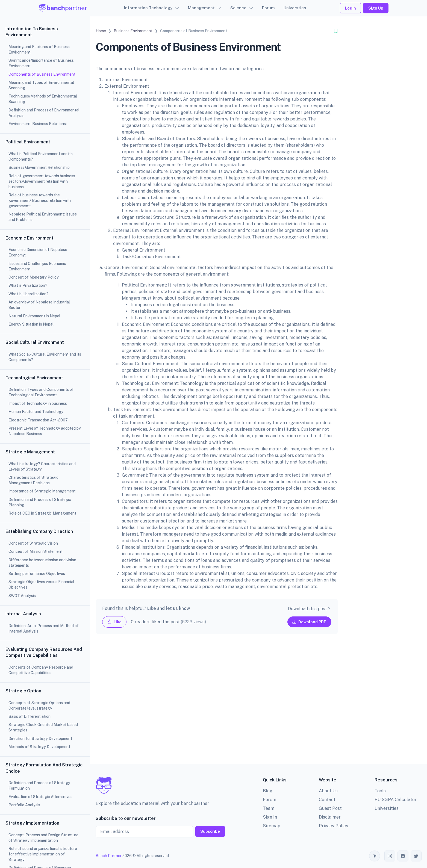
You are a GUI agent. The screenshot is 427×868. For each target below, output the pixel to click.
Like (114, 622)
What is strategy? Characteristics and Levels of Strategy (42, 467)
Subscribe (210, 831)
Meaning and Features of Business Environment (39, 49)
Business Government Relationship (39, 167)
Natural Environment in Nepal (34, 316)
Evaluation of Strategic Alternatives (40, 797)
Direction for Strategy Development (40, 739)
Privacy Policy (334, 826)
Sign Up (376, 8)
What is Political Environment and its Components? (41, 157)
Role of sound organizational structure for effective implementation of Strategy (43, 854)
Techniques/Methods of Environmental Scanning (43, 99)
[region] (45, 434)
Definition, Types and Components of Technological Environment (41, 392)
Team (269, 808)
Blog (268, 791)
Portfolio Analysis (24, 805)
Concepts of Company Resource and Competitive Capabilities (41, 670)
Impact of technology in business (38, 403)
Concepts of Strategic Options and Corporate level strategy (39, 705)
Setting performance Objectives (37, 574)
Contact (327, 800)
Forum (268, 8)
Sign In (270, 817)
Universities (387, 808)
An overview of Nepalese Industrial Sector (39, 305)
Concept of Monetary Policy (34, 277)
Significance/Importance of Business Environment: (41, 63)
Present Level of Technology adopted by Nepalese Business (45, 431)
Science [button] (238, 8)
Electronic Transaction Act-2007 (38, 420)
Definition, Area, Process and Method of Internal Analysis (44, 628)
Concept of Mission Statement (36, 551)
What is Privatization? (28, 285)
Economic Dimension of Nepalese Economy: (38, 252)
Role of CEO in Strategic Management (42, 513)
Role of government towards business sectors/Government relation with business (42, 181)
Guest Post (330, 808)
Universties (295, 8)
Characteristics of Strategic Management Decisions (33, 480)
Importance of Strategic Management (42, 491)
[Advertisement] (217, 703)
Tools (380, 791)
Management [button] (201, 8)
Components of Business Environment (42, 74)
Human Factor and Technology (36, 412)
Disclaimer (330, 817)
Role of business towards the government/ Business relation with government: (40, 200)
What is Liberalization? (29, 294)
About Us (328, 791)
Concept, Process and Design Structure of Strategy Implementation (43, 838)
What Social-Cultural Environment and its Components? (45, 357)
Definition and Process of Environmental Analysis (44, 113)
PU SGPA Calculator (396, 800)
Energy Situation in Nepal (31, 324)
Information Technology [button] (148, 8)
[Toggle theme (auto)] (375, 856)
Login (351, 8)
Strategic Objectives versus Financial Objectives (41, 584)
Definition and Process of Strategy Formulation (39, 786)
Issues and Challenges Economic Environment (37, 266)
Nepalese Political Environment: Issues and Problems (43, 217)
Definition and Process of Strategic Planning (40, 502)
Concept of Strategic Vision (33, 543)
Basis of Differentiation (30, 716)
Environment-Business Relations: (38, 124)
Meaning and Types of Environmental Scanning (41, 85)
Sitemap (272, 826)
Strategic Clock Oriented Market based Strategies (43, 727)
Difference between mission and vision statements (42, 563)
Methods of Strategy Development (39, 747)
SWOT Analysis (22, 596)
